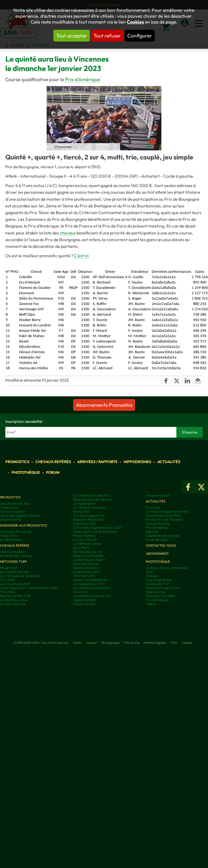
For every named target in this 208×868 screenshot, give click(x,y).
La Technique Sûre (14, 600)
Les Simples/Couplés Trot (92, 495)
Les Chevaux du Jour (15, 503)
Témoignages (110, 643)
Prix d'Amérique (83, 79)
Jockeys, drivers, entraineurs (167, 568)
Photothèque (26, 472)
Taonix (77, 643)
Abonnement (157, 554)
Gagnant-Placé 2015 (88, 519)
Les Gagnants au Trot (89, 584)
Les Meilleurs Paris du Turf (92, 596)
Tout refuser (107, 36)
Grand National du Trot (163, 515)
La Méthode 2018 (13, 604)
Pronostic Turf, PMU (160, 596)
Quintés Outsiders (86, 568)
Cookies (135, 22)
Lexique (91, 643)
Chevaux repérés (53, 462)
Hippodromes (137, 462)
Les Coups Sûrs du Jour (17, 532)
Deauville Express (86, 564)
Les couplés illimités (14, 572)
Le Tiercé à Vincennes (89, 507)
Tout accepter (72, 36)
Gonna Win (81, 511)
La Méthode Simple (87, 544)
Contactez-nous (161, 545)
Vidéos (151, 604)
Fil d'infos (153, 507)
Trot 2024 (8, 592)
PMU (149, 572)
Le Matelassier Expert (89, 560)
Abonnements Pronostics (104, 405)
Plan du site (132, 643)
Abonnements (10, 519)
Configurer (140, 36)
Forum (53, 472)
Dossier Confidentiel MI (90, 580)
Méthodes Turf (14, 562)
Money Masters (84, 536)
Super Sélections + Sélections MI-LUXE (29, 588)
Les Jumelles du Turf (15, 584)
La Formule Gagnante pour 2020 (97, 528)
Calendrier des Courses (163, 536)
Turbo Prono (9, 507)
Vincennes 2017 (84, 524)
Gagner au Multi (85, 600)
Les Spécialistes (85, 503)
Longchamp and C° (87, 572)
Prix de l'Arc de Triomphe (164, 519)
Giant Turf (81, 592)
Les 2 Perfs (81, 548)
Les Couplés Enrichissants (92, 588)
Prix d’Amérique (157, 600)
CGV (174, 643)
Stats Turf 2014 (84, 576)
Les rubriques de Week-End (20, 576)
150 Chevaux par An (88, 552)
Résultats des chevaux (16, 556)
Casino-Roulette (158, 524)
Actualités (169, 462)
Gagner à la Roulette (88, 556)
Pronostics (17, 462)
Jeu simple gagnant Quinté (20, 515)
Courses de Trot (157, 584)
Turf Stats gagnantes (89, 515)
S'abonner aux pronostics (24, 525)
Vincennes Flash (158, 495)
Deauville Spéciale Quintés (93, 499)
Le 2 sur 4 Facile (85, 540)
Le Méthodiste (11, 540)
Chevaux (152, 576)
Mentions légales (155, 643)
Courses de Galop (159, 580)
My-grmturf (9, 568)
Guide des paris (157, 540)
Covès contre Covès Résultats (95, 532)
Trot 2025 (8, 580)
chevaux (68, 233)
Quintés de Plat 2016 (15, 596)
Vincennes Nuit (84, 604)
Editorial (152, 532)
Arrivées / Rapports (97, 462)
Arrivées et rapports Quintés (167, 511)
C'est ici (81, 256)
